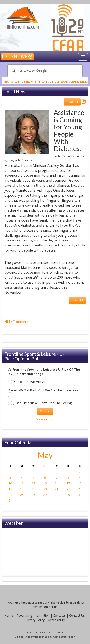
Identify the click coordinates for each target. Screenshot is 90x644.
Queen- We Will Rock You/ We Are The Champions (43, 393)
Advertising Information (33, 615)
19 (33, 489)
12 (33, 483)
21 (57, 489)
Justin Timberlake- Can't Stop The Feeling (40, 403)
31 (10, 500)
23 (80, 489)
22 (68, 489)
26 (33, 495)
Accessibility (56, 620)
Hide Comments (17, 322)
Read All (72, 102)
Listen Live (17, 57)
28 (57, 495)
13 (45, 483)
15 (68, 483)
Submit (45, 411)
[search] (44, 71)
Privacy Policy (35, 620)
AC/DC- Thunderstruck (26, 382)
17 (10, 489)
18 (22, 489)
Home (9, 615)
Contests (59, 615)
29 (68, 495)
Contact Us (77, 615)
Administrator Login (64, 637)
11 (22, 483)
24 (10, 495)
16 (80, 483)
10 (10, 483)
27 (45, 495)
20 (45, 489)
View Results (45, 419)
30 (80, 495)
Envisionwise (31, 637)
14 (57, 483)
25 (22, 495)
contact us (50, 607)
